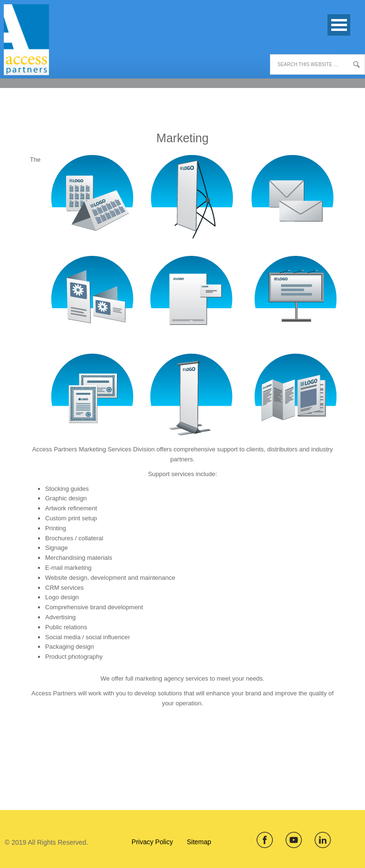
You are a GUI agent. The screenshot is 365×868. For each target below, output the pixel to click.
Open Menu (339, 25)
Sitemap (199, 842)
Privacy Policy (152, 842)
